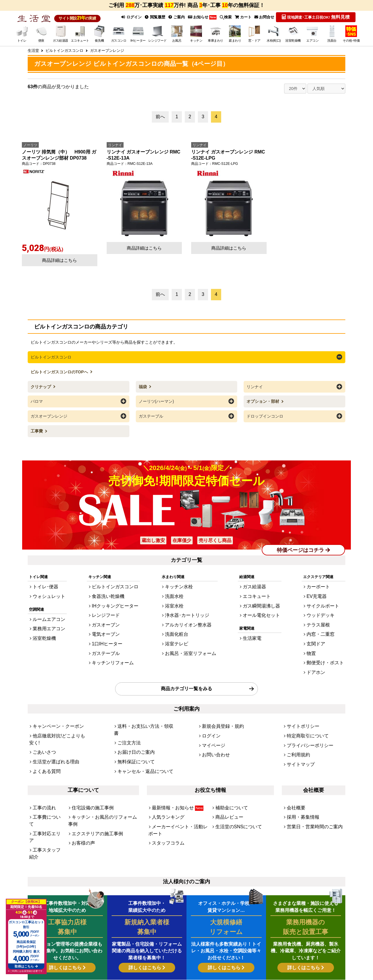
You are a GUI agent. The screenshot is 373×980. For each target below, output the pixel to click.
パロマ (37, 399)
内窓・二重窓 (325, 621)
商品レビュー (227, 777)
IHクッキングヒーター (114, 597)
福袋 (143, 385)
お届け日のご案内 (133, 718)
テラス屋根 (323, 613)
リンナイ (255, 385)
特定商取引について (304, 710)
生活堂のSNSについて (234, 785)
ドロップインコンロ (265, 414)
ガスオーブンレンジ (49, 414)
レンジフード (107, 605)
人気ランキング (165, 777)
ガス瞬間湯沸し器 (262, 597)
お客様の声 (81, 793)
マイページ (211, 718)
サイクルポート (327, 597)
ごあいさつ (42, 718)
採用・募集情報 (300, 777)
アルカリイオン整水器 (188, 613)
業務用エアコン (46, 618)
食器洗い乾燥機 (109, 589)
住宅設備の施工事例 (89, 769)
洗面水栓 (177, 589)
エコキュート (258, 589)
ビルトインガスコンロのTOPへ (60, 370)
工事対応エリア (46, 785)
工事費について (46, 777)
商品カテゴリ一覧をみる (187, 667)
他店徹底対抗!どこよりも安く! (58, 710)
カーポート (323, 581)
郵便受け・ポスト (329, 645)
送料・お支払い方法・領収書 (142, 702)
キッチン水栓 (181, 581)
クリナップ (41, 385)
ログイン (129, 17)
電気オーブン (107, 621)
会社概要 (294, 769)
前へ (160, 116)
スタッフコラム (165, 793)
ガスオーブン (107, 613)
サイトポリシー (300, 702)
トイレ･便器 (43, 581)
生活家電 (255, 626)
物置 (317, 637)
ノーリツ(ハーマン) (156, 399)
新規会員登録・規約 (219, 702)
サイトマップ (298, 734)
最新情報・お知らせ (173, 769)
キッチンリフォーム (112, 645)
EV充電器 (322, 589)
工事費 (37, 428)
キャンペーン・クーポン (53, 702)
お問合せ (264, 17)
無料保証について (133, 726)
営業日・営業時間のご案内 (309, 785)
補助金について (229, 769)
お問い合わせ (213, 726)
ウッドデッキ (325, 605)
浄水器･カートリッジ (187, 605)
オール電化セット (262, 605)
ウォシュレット (46, 589)
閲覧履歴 (153, 17)
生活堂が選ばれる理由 (52, 726)
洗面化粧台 (179, 621)
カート (242, 17)
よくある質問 (44, 734)
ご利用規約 (296, 726)
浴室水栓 (177, 597)
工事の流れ (42, 769)
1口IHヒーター (108, 629)
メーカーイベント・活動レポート (180, 785)
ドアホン (321, 653)
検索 (225, 17)
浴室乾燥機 (42, 626)
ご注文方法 (127, 710)
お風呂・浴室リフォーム (190, 637)
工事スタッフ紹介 (48, 793)
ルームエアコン (46, 611)
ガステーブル (151, 414)
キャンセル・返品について (140, 734)
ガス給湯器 (257, 581)
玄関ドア (321, 629)
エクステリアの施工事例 (93, 785)
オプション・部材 (263, 399)
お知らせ (201, 17)
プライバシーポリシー (306, 718)
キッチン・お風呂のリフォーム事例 (102, 777)
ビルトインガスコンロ (51, 356)
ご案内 (175, 17)
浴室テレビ (179, 629)
